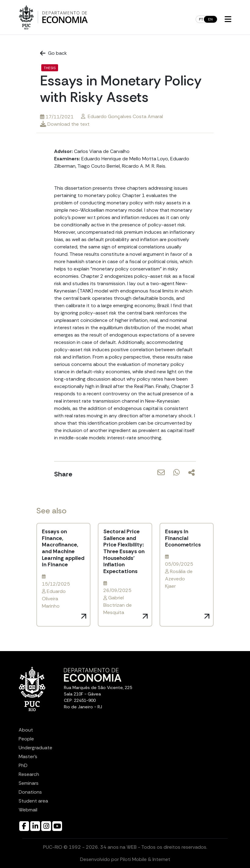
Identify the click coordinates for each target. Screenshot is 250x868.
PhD (23, 765)
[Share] (191, 473)
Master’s (28, 756)
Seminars (29, 783)
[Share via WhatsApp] (176, 477)
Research (29, 774)
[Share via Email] (161, 477)
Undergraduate (35, 748)
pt (201, 19)
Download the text (65, 124)
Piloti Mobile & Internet (145, 859)
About (26, 730)
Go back (53, 53)
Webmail (28, 810)
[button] (228, 20)
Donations (30, 792)
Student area (33, 801)
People (26, 739)
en (210, 19)
